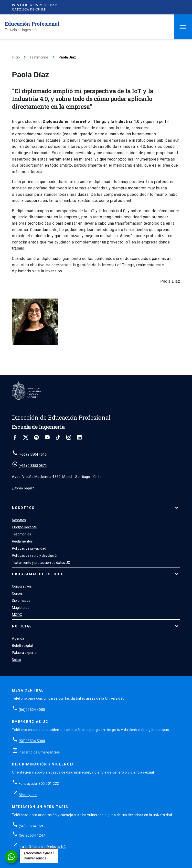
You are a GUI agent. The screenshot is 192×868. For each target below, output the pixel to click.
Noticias (22, 626)
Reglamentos (22, 541)
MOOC (17, 615)
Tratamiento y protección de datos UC (41, 563)
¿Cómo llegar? (23, 488)
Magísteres (21, 608)
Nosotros (23, 508)
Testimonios (39, 57)
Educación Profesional (32, 24)
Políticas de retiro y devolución (35, 556)
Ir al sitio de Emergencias (39, 752)
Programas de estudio (38, 574)
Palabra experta (24, 653)
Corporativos (22, 586)
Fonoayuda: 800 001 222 (39, 784)
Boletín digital (22, 646)
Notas (16, 660)
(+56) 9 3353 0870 (33, 466)
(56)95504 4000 (32, 710)
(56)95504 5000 (32, 741)
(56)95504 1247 (32, 835)
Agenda (18, 638)
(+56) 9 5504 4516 (33, 454)
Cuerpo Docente (24, 527)
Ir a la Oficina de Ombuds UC (42, 847)
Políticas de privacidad (29, 548)
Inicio (16, 57)
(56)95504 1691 (32, 826)
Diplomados (21, 601)
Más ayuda (28, 795)
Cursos (17, 593)
